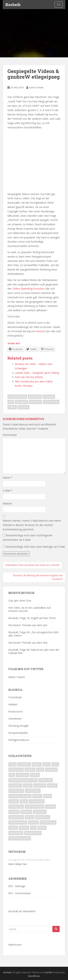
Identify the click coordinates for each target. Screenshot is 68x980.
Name (7, 478)
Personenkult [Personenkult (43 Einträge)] (37, 801)
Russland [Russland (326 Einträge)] (26, 812)
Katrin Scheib (36, 87)
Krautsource (16, 711)
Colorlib (48, 972)
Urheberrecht (51, 402)
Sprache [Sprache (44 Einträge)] (33, 822)
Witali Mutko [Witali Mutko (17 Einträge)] (16, 833)
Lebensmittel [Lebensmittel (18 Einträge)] (33, 791)
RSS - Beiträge (17, 886)
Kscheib (13, 5)
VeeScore (41, 331)
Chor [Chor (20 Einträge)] (55, 764)
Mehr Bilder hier (18, 864)
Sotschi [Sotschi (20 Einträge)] (30, 817)
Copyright (49, 397)
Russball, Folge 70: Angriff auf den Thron (32, 618)
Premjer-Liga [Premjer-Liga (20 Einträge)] (16, 807)
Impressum (15, 945)
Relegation (21, 402)
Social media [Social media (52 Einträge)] (16, 817)
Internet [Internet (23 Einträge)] (52, 785)
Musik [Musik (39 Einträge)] (24, 801)
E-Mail (7, 491)
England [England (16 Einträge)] (30, 770)
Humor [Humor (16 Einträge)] (28, 785)
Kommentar (10, 435)
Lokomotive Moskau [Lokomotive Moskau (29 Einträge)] (20, 796)
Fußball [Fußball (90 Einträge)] (35, 775)
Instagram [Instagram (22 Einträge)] (40, 785)
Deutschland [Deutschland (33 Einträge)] (16, 770)
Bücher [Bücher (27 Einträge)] (37, 764)
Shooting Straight (18, 726)
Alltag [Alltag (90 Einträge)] (13, 764)
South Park (36, 402)
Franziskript (15, 697)
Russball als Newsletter (22, 911)
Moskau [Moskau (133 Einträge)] (14, 801)
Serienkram (15, 719)
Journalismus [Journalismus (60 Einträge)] (16, 791)
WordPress (34, 976)
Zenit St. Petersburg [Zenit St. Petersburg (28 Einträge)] (20, 838)
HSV (11, 402)
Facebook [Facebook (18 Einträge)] (51, 770)
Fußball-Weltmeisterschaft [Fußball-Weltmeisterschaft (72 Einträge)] (23, 780)
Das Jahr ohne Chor (20, 601)
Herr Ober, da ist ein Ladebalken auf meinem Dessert (29, 609)
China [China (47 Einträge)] (47, 764)
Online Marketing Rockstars (29, 289)
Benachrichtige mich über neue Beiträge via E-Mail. (36, 547)
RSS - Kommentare (20, 893)
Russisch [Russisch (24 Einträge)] (14, 812)
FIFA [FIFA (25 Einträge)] (12, 775)
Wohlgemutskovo (19, 740)
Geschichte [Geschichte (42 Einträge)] (15, 785)
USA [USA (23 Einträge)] (33, 828)
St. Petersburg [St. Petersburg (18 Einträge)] (48, 822)
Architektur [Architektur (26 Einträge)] (24, 764)
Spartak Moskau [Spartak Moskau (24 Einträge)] (18, 822)
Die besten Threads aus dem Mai (28, 643)
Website (7, 503)
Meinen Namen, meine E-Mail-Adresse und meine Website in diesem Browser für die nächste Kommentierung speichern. (32, 525)
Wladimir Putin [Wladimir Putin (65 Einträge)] (33, 833)
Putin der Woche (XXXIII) (29, 377)
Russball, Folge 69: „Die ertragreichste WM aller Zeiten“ (33, 634)
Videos (12, 407)
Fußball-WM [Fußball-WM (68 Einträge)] (46, 780)
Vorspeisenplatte (18, 733)
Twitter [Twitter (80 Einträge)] (13, 828)
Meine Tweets (17, 677)
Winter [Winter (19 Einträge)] (42, 828)
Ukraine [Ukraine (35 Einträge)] (24, 828)
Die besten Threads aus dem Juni (28, 625)
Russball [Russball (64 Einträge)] (50, 807)
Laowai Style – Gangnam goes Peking (37, 373)
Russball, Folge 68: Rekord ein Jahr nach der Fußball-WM (34, 651)
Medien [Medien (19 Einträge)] (37, 796)
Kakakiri (13, 704)
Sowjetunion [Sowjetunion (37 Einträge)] (43, 817)
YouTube (24, 407)
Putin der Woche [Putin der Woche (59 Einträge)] (34, 807)
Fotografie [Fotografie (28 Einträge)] (22, 775)
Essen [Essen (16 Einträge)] (40, 770)
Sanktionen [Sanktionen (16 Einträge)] (40, 812)
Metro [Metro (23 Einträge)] (48, 796)
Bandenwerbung (17, 397)
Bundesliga (35, 397)
